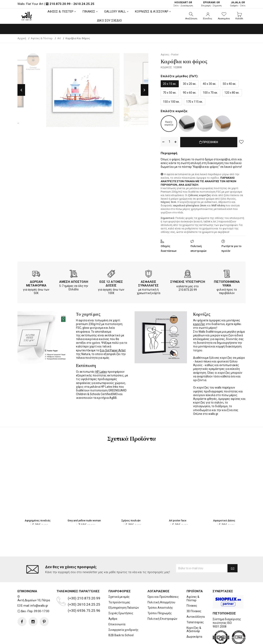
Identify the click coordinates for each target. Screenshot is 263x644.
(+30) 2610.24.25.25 (84, 588)
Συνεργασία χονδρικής (123, 613)
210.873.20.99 (60, 4)
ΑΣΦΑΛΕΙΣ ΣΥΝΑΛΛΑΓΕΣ (148, 283)
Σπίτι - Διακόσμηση (183, 4)
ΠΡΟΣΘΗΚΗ (209, 142)
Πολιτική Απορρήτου (161, 586)
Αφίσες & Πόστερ (193, 582)
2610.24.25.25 (84, 4)
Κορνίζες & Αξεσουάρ (194, 613)
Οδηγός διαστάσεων (169, 248)
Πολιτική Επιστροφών (162, 602)
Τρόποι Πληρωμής (160, 597)
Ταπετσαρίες (195, 606)
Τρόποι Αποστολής (160, 591)
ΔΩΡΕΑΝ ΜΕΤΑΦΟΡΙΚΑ (36, 283)
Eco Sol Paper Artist (113, 350)
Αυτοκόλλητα (196, 600)
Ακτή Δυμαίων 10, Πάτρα (34, 584)
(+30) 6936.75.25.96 (84, 594)
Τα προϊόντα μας (119, 586)
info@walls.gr (39, 589)
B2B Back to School (121, 619)
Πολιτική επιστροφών (198, 248)
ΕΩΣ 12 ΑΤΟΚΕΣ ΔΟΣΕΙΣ (111, 283)
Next (145, 90)
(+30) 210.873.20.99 (84, 582)
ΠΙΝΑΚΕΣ (89, 11)
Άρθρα (113, 602)
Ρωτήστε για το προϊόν (231, 248)
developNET (166, 638)
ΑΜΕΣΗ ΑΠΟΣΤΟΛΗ (74, 281)
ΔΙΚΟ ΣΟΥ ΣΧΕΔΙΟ (109, 21)
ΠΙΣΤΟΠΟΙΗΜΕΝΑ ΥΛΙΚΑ (227, 283)
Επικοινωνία (117, 608)
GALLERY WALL (115, 11)
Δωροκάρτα (194, 620)
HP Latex (101, 371)
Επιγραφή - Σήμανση (211, 4)
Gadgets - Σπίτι (238, 4)
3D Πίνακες (194, 595)
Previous (21, 90)
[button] (191, 16)
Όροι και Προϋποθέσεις (163, 580)
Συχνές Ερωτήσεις (121, 597)
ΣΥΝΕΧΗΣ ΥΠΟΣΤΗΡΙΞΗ (188, 281)
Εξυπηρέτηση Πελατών (124, 591)
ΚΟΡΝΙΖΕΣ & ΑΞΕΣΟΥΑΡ (152, 11)
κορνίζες (199, 323)
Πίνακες (192, 589)
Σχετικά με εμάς (119, 580)
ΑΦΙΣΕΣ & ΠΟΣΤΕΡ (61, 11)
